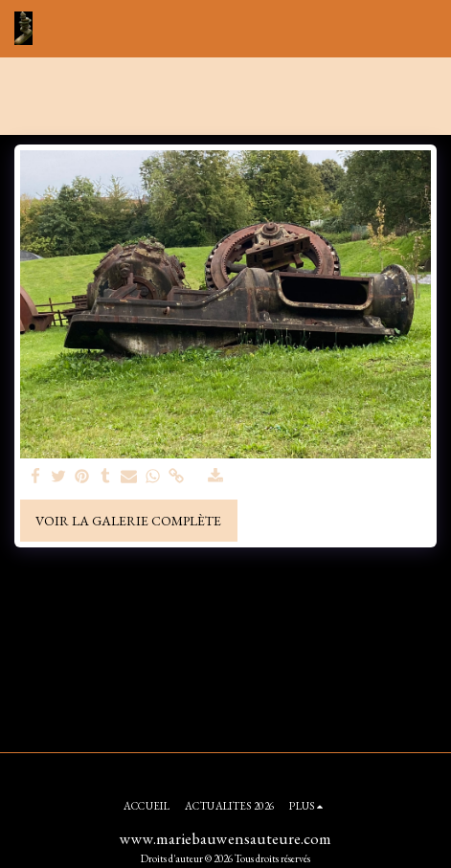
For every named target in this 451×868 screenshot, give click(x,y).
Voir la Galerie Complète (128, 521)
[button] (425, 29)
